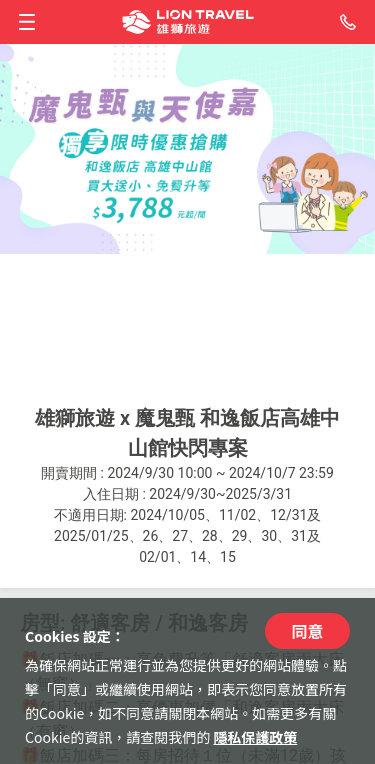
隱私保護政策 (255, 737)
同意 (307, 631)
